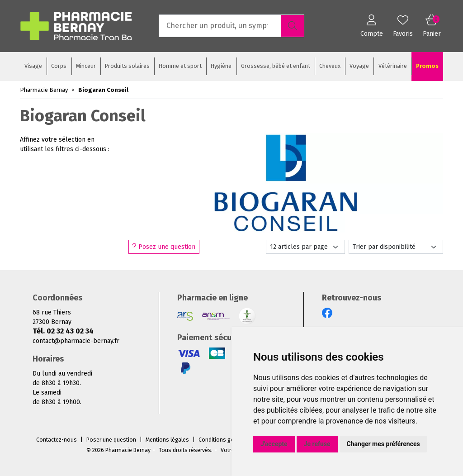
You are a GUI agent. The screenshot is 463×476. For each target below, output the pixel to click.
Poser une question (111, 440)
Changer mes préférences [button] (383, 444)
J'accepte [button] (274, 444)
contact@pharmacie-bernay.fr (76, 341)
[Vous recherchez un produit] (220, 26)
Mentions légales (167, 440)
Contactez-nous (57, 440)
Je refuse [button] (317, 444)
